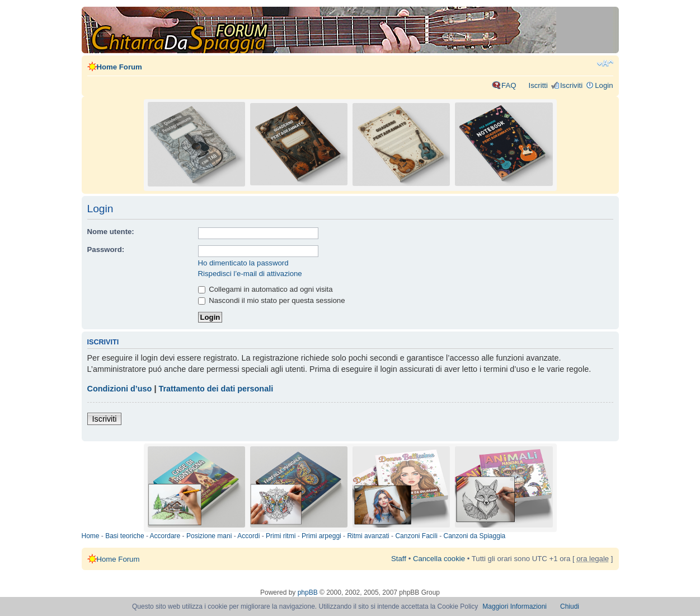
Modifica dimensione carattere (605, 63)
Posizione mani (209, 536)
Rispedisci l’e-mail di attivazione (250, 274)
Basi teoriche (125, 536)
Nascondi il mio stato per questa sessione (272, 300)
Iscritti (538, 85)
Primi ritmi (281, 536)
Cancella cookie (439, 559)
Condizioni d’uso (120, 389)
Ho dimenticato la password (243, 263)
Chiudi (570, 606)
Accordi (248, 536)
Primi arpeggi (321, 536)
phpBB (308, 592)
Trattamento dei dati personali (216, 389)
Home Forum (119, 67)
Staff (399, 559)
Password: (106, 249)
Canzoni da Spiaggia (474, 536)
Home (91, 536)
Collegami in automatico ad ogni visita (266, 289)
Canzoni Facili (416, 536)
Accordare (165, 536)
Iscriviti (571, 85)
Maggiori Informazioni (515, 606)
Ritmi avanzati (368, 536)
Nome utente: (111, 232)
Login (604, 85)
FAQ (509, 85)
